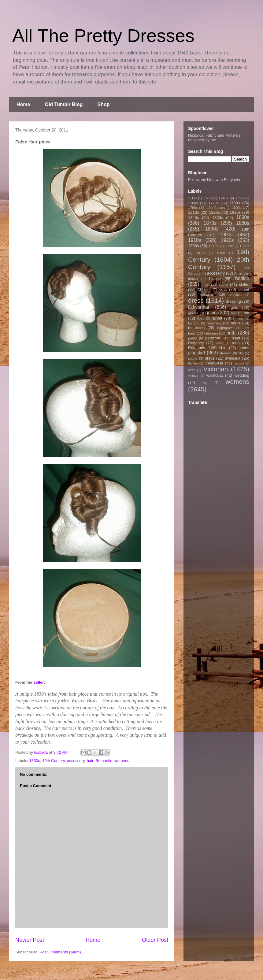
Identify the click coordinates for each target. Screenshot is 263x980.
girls (234, 307)
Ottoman (211, 333)
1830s (35, 761)
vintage (193, 376)
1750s (240, 198)
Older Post (155, 940)
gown (211, 313)
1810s (193, 212)
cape (224, 285)
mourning (196, 328)
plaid (236, 338)
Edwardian (199, 307)
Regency (196, 343)
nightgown (226, 328)
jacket (217, 318)
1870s (210, 223)
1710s (192, 198)
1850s (218, 218)
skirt (201, 353)
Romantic (104, 761)
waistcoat (215, 375)
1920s (227, 240)
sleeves (225, 353)
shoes (244, 348)
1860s (243, 217)
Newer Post (30, 940)
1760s (193, 203)
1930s (193, 246)
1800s (237, 207)
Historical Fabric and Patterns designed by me (214, 138)
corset (244, 289)
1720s (208, 198)
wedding (242, 375)
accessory (76, 761)
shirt (223, 348)
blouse (215, 279)
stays (210, 358)
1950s (229, 246)
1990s (221, 253)
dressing (233, 301)
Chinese (204, 289)
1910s (195, 240)
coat (223, 289)
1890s (212, 229)
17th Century (216, 208)
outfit (232, 333)
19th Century (53, 761)
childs (244, 285)
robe (236, 343)
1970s (201, 253)
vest (191, 370)
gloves (193, 313)
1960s (244, 246)
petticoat (213, 338)
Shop (104, 104)
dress (196, 300)
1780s (234, 203)
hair (90, 761)
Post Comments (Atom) (60, 952)
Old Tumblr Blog (64, 104)
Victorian (216, 369)
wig (205, 383)
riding (219, 343)
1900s (226, 235)
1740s (223, 198)
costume (207, 294)
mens (236, 323)
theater (193, 363)
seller (39, 682)
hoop (201, 318)
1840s (193, 218)
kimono (239, 318)
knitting (194, 323)
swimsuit (233, 358)
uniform (239, 363)
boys (205, 285)
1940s (213, 246)
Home (23, 104)
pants (193, 338)
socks (193, 358)
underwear (214, 363)
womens (122, 761)
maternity (214, 323)
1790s (193, 207)
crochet (235, 295)
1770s (213, 203)
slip (241, 353)
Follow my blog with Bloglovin (214, 180)
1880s (243, 223)
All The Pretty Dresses (103, 36)
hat (246, 313)
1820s (214, 212)
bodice (242, 278)
